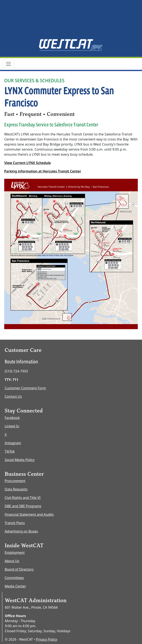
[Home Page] (71, 45)
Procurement (15, 481)
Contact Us (13, 396)
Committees (14, 578)
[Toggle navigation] (8, 64)
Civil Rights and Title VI (23, 498)
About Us (12, 561)
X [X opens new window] (6, 435)
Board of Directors (19, 569)
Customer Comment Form (25, 388)
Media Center (15, 586)
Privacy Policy (47, 639)
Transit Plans (15, 523)
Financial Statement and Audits (29, 514)
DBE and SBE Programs (23, 506)
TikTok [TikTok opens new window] (10, 451)
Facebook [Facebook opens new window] (12, 418)
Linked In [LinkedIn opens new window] (12, 426)
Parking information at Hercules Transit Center (43, 171)
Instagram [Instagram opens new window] (13, 443)
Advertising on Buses (21, 531)
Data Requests (16, 489)
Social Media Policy (20, 460)
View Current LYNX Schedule (28, 163)
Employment (15, 553)
